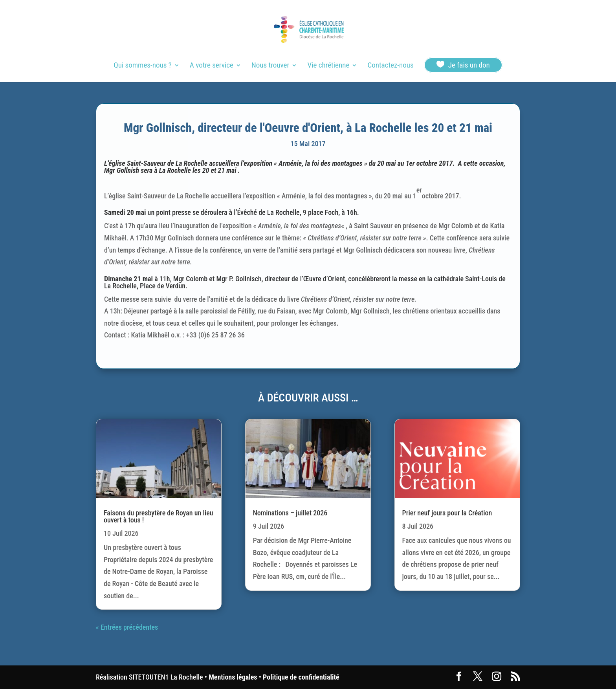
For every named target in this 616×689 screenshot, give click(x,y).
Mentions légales (233, 677)
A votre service (212, 66)
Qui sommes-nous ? (142, 66)
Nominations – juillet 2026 (290, 513)
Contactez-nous (390, 66)
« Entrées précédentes (127, 627)
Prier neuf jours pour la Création (447, 513)
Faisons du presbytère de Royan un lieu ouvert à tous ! (158, 516)
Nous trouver (270, 66)
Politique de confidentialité (301, 677)
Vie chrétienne (328, 66)
